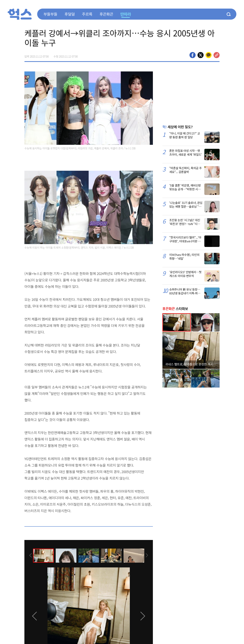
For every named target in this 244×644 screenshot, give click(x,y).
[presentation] (30, 555)
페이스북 (193, 55)
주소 (217, 55)
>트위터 (201, 55)
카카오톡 (209, 55)
